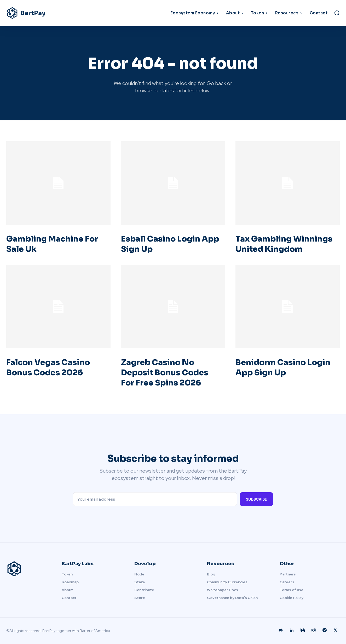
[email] (155, 499)
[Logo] (48, 13)
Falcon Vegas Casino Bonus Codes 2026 (48, 368)
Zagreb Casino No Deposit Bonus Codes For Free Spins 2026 (165, 373)
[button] (337, 13)
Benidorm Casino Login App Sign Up (283, 368)
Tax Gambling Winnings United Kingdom (284, 244)
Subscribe (256, 499)
